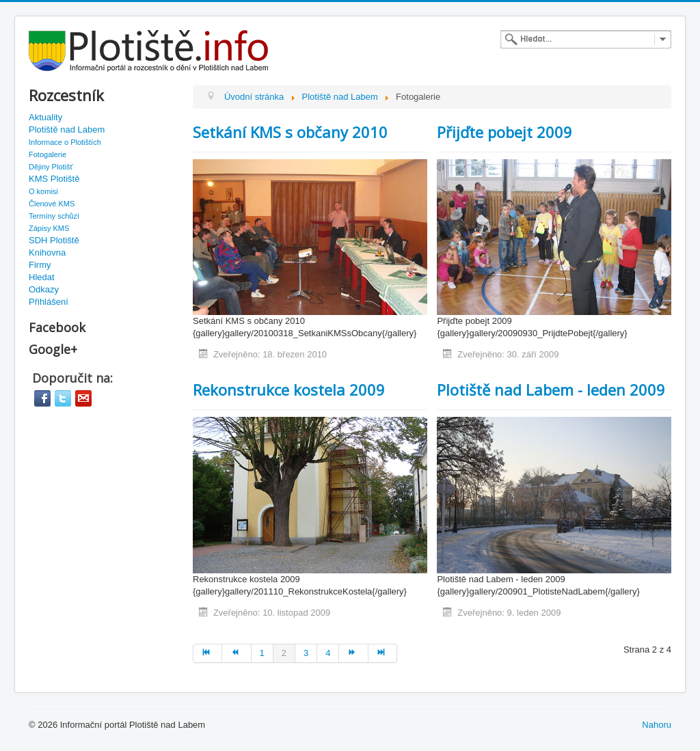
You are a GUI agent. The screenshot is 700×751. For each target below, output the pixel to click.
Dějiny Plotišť (51, 167)
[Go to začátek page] (207, 653)
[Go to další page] (353, 653)
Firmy (40, 265)
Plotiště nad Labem (67, 129)
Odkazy (44, 289)
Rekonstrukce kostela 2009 (289, 390)
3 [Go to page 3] (306, 653)
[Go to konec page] (383, 653)
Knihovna (47, 252)
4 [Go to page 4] (328, 653)
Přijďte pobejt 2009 (504, 132)
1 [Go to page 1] (262, 653)
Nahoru (657, 725)
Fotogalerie (48, 154)
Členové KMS (52, 204)
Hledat (42, 277)
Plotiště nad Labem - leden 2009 (551, 390)
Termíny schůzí (54, 216)
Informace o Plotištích (65, 142)
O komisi (43, 191)
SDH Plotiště (54, 240)
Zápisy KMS (49, 228)
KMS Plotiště (54, 179)
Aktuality (45, 117)
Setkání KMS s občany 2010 (290, 132)
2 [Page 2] (284, 653)
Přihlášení (49, 302)
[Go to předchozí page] (237, 653)
